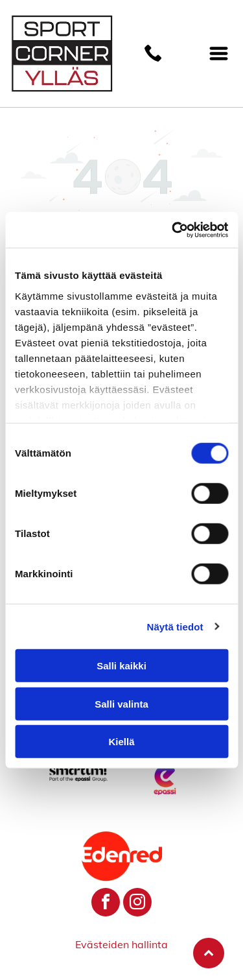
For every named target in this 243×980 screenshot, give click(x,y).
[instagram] (137, 904)
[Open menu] (219, 54)
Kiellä (121, 742)
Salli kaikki (121, 666)
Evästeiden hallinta (121, 944)
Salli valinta (121, 703)
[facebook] (106, 904)
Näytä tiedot (175, 626)
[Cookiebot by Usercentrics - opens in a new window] (173, 230)
